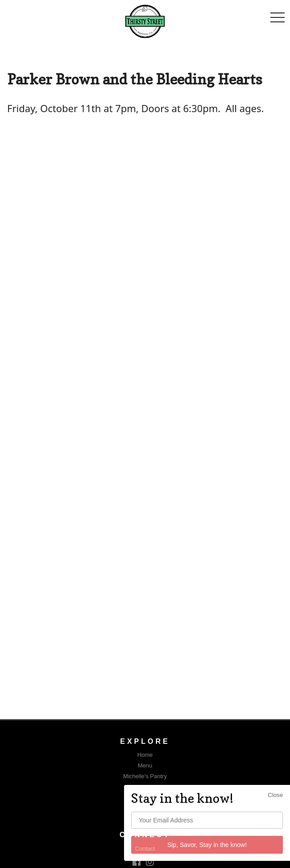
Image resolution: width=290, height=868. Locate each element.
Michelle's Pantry (145, 776)
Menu (145, 765)
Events (145, 798)
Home (145, 755)
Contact (145, 849)
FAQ (145, 808)
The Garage (145, 787)
